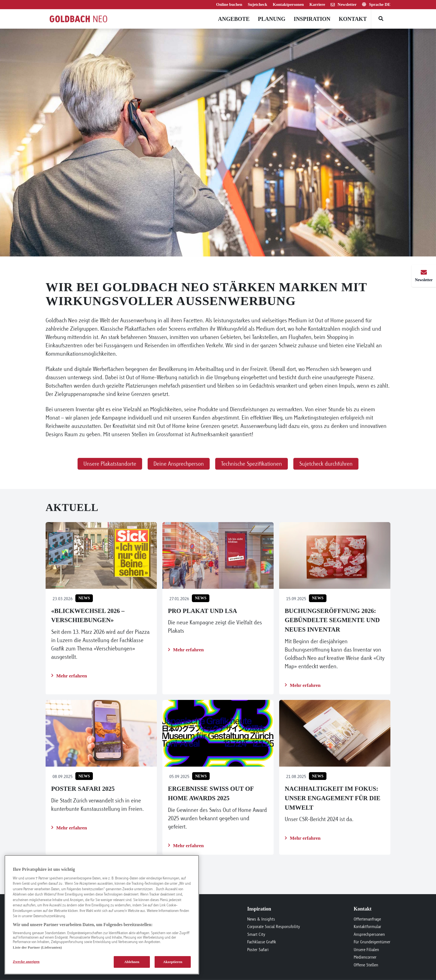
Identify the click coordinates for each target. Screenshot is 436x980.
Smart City (256, 934)
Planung (272, 19)
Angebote (234, 19)
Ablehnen (132, 962)
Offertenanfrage (367, 919)
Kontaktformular (367, 927)
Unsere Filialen (366, 950)
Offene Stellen (366, 965)
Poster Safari (258, 950)
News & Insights (261, 919)
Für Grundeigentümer (372, 942)
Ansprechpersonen (369, 934)
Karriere (317, 4)
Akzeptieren (173, 962)
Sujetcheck (257, 4)
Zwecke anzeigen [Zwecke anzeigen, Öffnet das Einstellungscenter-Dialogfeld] (26, 962)
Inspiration (312, 19)
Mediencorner (365, 957)
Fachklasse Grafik (262, 942)
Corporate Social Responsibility (274, 927)
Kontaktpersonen (288, 4)
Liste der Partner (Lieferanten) (37, 947)
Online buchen (229, 4)
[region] (102, 915)
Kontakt (353, 19)
